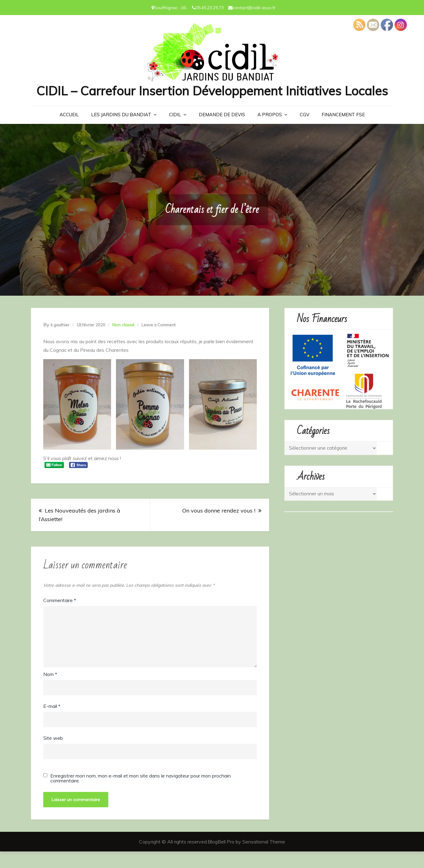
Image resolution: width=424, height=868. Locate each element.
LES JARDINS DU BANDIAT (121, 131)
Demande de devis (222, 131)
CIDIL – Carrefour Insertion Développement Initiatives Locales (212, 99)
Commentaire (60, 617)
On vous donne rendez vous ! (219, 527)
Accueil (69, 131)
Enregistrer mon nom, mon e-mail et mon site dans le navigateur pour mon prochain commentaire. (141, 795)
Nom (50, 691)
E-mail (52, 723)
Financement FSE (343, 131)
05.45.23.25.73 (210, 8)
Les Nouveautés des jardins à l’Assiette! (79, 532)
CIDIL (175, 131)
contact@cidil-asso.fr (254, 8)
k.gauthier (60, 341)
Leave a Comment (158, 341)
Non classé (123, 341)
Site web (53, 755)
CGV (305, 131)
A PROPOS (270, 131)
